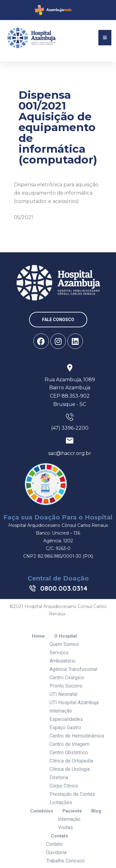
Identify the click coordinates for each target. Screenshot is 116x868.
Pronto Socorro (66, 686)
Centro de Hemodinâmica (77, 736)
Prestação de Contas (72, 794)
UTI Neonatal (63, 694)
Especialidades (66, 719)
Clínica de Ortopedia (71, 761)
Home (38, 636)
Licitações (61, 802)
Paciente (72, 811)
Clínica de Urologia (70, 769)
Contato (59, 836)
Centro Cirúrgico (67, 678)
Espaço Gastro (65, 727)
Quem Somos (64, 644)
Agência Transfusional (73, 669)
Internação (61, 711)
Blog (96, 811)
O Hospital (65, 636)
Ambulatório (62, 661)
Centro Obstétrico (69, 752)
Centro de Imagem (69, 744)
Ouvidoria (56, 852)
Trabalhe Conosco (65, 861)
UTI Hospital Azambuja (74, 703)
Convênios (42, 811)
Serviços (59, 653)
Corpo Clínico (64, 786)
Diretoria (59, 777)
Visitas (65, 827)
